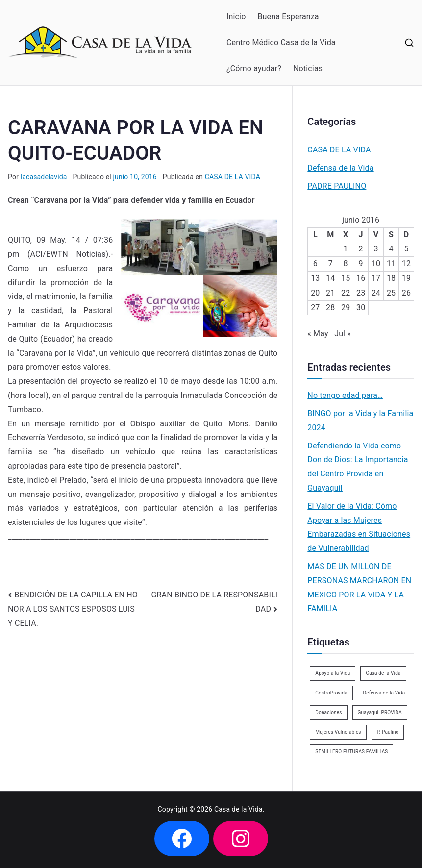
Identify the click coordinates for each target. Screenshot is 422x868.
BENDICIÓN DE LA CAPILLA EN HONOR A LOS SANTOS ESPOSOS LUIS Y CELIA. (73, 609)
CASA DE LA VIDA (233, 177)
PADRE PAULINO (337, 186)
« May (318, 334)
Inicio (236, 16)
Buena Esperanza (288, 16)
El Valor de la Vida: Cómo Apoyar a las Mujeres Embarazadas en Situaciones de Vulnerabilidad (359, 527)
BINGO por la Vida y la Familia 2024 (360, 421)
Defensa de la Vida (340, 168)
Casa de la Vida (238, 809)
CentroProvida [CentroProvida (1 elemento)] (331, 693)
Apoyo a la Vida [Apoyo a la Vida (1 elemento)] (333, 673)
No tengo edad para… (345, 395)
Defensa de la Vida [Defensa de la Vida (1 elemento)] (384, 693)
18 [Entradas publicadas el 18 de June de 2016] (391, 278)
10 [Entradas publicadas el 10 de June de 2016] (376, 263)
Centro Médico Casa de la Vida (281, 42)
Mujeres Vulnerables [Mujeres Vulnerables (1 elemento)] (338, 732)
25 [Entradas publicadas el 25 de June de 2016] (391, 293)
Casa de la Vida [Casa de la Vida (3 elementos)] (383, 673)
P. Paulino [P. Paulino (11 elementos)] (388, 732)
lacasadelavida (44, 177)
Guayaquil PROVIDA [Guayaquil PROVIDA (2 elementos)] (380, 712)
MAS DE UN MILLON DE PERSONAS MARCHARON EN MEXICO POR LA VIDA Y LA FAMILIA (359, 587)
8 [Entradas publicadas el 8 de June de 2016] (346, 263)
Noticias (308, 68)
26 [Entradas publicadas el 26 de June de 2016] (406, 293)
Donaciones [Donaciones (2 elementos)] (328, 712)
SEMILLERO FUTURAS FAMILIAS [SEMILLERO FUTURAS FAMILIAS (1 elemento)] (351, 752)
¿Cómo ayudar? (254, 68)
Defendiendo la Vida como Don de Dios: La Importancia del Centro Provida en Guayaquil (358, 467)
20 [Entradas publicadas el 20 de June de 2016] (315, 293)
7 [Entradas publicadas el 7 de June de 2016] (331, 263)
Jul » (343, 334)
